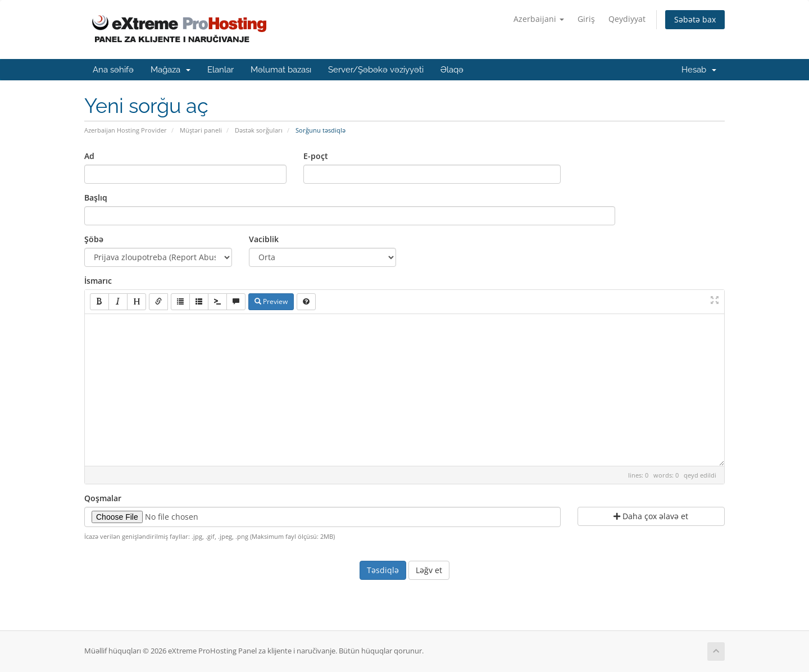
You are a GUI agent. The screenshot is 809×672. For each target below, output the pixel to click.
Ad (89, 156)
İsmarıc (98, 281)
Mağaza (171, 70)
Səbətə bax (695, 19)
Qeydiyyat (627, 19)
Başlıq (96, 197)
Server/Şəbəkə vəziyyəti (376, 70)
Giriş (586, 19)
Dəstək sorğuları (259, 130)
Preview (271, 301)
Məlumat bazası (281, 70)
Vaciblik (264, 239)
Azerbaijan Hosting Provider (126, 130)
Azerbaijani (539, 19)
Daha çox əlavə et (651, 516)
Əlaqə (452, 70)
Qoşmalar (103, 498)
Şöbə (94, 239)
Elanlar (221, 70)
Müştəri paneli (201, 130)
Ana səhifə (113, 70)
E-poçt (316, 156)
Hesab (699, 70)
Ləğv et (429, 570)
